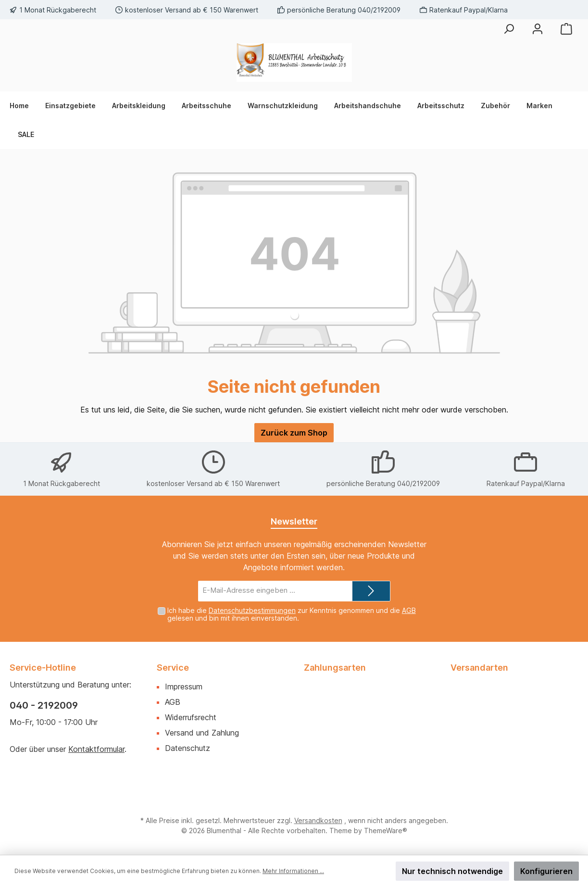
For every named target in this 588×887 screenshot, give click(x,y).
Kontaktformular (96, 749)
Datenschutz (188, 748)
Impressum (184, 687)
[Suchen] (509, 29)
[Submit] (371, 591)
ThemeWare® (386, 831)
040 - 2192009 (44, 705)
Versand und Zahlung (202, 733)
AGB (409, 610)
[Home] (23, 106)
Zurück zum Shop (294, 433)
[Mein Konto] (538, 29)
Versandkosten (318, 820)
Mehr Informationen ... (293, 871)
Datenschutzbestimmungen (252, 610)
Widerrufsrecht (191, 717)
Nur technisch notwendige (452, 871)
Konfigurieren (546, 871)
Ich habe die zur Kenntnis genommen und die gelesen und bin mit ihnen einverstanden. (292, 614)
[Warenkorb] (566, 29)
